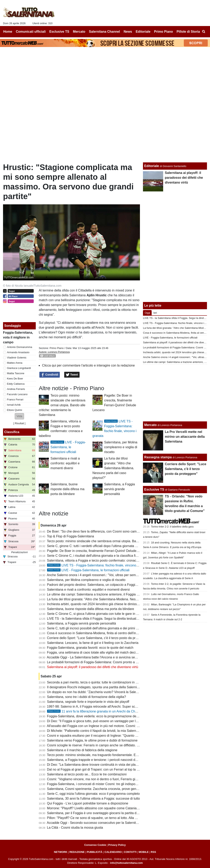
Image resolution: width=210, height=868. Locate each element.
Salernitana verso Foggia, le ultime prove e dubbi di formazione (92, 740)
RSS (153, 852)
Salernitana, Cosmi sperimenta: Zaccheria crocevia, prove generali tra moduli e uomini (109, 789)
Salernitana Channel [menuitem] (104, 32)
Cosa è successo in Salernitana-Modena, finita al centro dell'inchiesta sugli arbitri (105, 633)
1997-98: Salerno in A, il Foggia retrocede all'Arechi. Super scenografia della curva (106, 707)
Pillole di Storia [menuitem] (188, 32)
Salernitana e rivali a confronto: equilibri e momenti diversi (65, 463)
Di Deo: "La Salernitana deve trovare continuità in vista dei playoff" (94, 765)
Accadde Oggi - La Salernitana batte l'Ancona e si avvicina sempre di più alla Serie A (108, 657)
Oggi (147, 313)
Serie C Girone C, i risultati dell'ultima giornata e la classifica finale (94, 556)
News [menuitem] (128, 32)
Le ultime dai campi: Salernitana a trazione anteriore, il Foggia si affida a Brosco (104, 594)
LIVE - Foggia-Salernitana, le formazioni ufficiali (68, 447)
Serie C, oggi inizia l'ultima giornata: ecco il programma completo (93, 794)
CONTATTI (130, 852)
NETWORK (61, 852)
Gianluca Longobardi (19, 368)
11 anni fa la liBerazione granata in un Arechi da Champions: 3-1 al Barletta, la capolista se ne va (124, 711)
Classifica (12, 432)
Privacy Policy (117, 845)
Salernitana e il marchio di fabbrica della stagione (82, 750)
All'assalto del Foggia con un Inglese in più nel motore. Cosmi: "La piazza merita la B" (108, 726)
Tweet (72, 375)
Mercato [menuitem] (79, 32)
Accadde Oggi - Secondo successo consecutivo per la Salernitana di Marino (101, 823)
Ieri (155, 313)
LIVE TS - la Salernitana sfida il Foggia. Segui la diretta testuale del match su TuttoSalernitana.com (118, 619)
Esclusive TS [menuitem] (59, 32)
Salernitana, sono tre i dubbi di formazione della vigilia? (87, 697)
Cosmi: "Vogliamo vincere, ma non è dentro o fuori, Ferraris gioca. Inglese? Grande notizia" (112, 779)
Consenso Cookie (95, 845)
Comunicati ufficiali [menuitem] (31, 32)
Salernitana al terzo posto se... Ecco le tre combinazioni (87, 774)
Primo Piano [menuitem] (163, 32)
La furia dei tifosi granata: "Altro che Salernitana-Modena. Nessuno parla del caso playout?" (113, 468)
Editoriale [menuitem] (143, 32)
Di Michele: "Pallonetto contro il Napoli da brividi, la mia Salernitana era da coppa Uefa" (109, 731)
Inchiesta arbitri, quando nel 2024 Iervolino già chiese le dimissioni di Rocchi (102, 604)
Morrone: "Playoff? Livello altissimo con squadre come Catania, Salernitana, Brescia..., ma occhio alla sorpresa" (127, 808)
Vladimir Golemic (17, 358)
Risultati (19, 423)
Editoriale (152, 166)
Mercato (150, 425)
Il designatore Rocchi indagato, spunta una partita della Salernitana (95, 687)
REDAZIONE (77, 852)
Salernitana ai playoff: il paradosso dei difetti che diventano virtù (93, 667)
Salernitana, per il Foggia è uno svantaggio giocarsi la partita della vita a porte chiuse (108, 813)
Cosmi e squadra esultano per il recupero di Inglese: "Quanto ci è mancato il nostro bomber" (113, 736)
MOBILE (144, 852)
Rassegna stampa (158, 457)
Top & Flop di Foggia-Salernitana (70, 536)
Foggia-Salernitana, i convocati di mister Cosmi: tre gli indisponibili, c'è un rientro (105, 784)
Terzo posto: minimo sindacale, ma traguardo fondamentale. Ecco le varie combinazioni (109, 755)
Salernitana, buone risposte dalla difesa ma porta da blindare (67, 489)
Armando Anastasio (18, 352)
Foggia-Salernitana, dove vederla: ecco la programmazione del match (97, 716)
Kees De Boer (15, 379)
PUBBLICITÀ (94, 852)
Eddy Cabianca (16, 384)
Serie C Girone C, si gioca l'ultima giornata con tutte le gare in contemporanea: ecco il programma (117, 614)
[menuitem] (204, 32)
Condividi (50, 375)
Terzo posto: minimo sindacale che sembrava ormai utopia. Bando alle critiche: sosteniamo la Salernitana (62, 405)
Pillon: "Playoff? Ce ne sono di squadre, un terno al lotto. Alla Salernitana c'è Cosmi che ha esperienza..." (122, 818)
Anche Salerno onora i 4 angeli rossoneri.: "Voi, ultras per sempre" (94, 575)
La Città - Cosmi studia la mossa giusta (75, 828)
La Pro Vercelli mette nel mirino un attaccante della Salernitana (185, 437)
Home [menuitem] (8, 32)
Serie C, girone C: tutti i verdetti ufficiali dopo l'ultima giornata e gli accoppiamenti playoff (110, 546)
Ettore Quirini (15, 410)
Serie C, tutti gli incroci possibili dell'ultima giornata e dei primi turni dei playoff (102, 628)
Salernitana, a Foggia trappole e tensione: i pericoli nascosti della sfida (98, 760)
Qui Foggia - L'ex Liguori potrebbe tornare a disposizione (88, 803)
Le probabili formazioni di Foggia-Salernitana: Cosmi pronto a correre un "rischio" (105, 662)
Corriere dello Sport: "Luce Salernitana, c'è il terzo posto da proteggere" (98, 638)
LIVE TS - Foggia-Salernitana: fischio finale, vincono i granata (98, 565)
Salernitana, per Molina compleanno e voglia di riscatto (121, 447)
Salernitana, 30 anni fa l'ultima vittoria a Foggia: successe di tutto (93, 799)
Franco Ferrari (15, 400)
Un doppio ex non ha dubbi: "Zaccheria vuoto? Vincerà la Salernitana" (97, 692)
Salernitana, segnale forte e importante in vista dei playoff (88, 702)
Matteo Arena (15, 363)
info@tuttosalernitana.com (126, 863)
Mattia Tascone (16, 373)
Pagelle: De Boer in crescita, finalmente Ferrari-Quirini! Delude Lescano (98, 551)
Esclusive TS (154, 489)
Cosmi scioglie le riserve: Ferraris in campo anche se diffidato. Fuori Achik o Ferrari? (107, 745)
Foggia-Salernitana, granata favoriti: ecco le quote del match (90, 648)
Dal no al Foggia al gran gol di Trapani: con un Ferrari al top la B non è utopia (102, 769)
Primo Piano (57, 348)
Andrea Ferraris (16, 389)
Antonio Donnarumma (20, 347)
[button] (19, 416)
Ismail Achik (14, 405)
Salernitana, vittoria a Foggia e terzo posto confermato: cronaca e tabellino (100, 560)
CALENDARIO (113, 852)
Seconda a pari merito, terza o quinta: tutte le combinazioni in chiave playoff (101, 682)
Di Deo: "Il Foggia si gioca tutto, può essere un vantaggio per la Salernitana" (101, 721)
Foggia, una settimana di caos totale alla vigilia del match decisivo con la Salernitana (108, 652)
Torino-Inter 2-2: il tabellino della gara (172, 527)
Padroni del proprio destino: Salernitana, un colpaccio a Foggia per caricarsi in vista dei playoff (115, 585)
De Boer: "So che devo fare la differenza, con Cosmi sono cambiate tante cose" (104, 531)
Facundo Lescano (17, 394)
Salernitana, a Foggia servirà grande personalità (120, 489)
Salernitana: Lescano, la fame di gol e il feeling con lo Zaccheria (93, 643)
